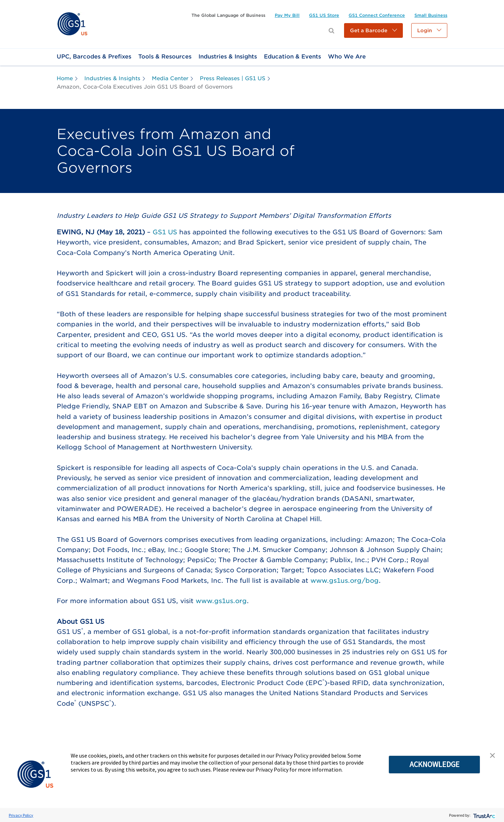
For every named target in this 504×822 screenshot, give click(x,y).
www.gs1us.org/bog (345, 581)
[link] (72, 24)
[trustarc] (484, 815)
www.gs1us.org (221, 601)
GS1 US (165, 232)
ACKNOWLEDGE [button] (435, 764)
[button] (373, 30)
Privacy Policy (21, 815)
